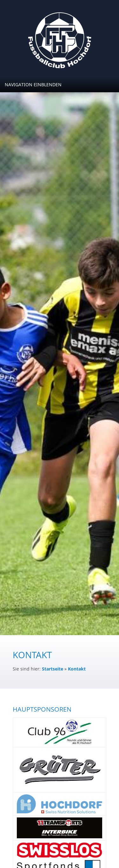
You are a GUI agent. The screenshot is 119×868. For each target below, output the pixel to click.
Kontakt (77, 669)
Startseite (53, 669)
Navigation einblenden (33, 85)
